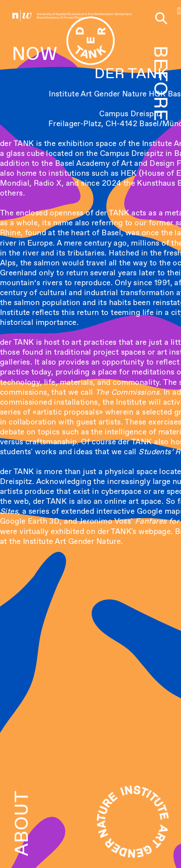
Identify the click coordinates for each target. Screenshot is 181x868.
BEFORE (161, 84)
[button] (179, 11)
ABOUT (21, 823)
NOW (35, 53)
